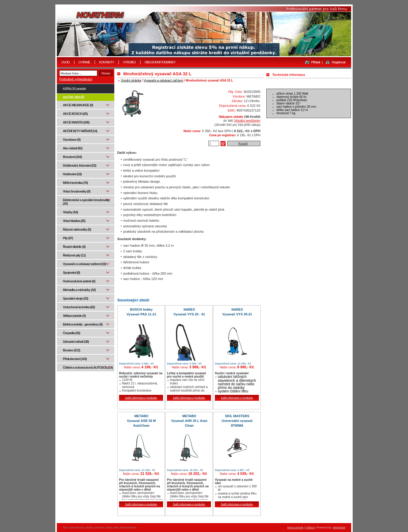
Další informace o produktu (141, 398)
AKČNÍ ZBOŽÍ (74, 97)
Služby (90, 528)
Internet (100, 528)
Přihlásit (315, 62)
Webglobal (339, 528)
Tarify (108, 528)
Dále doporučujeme (125, 528)
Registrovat (339, 62)
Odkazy (310, 528)
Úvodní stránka (131, 80)
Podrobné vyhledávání (76, 79)
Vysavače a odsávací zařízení (163, 80)
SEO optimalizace (74, 528)
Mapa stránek (295, 528)
